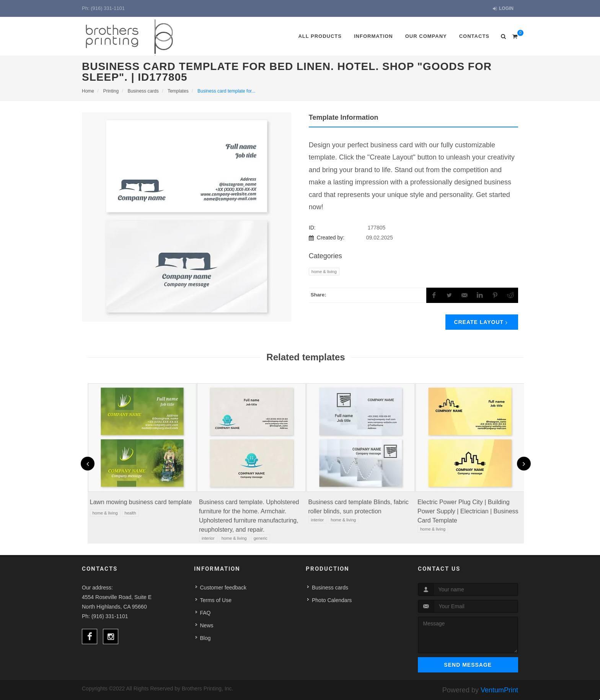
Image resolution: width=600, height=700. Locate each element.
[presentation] (88, 464)
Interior (208, 538)
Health (130, 513)
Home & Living (324, 272)
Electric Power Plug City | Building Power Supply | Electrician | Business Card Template (468, 511)
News (207, 625)
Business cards (330, 588)
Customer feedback (223, 588)
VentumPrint (499, 690)
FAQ (205, 613)
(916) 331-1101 (108, 8)
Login (503, 9)
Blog (205, 638)
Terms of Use (216, 600)
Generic (261, 538)
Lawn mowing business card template (141, 502)
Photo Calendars (332, 600)
